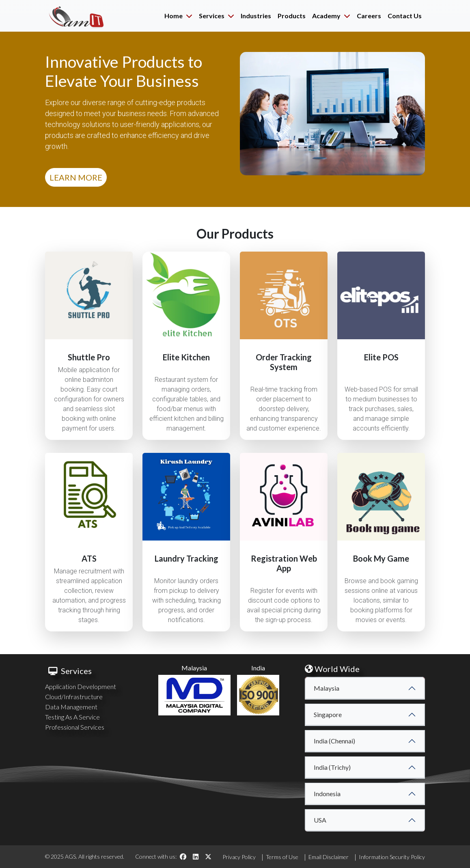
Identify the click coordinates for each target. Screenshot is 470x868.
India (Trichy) (332, 767)
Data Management (71, 707)
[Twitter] (208, 857)
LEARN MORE (76, 177)
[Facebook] (183, 857)
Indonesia (327, 794)
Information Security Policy (392, 857)
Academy (331, 16)
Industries (256, 16)
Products (292, 16)
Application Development (81, 686)
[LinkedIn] (196, 857)
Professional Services (75, 727)
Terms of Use (282, 857)
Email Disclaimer (329, 857)
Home (178, 16)
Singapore (328, 714)
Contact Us (405, 16)
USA (320, 820)
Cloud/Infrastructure (74, 697)
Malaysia (327, 688)
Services (217, 16)
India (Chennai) (334, 741)
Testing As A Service (72, 717)
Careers (369, 16)
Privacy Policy (239, 857)
